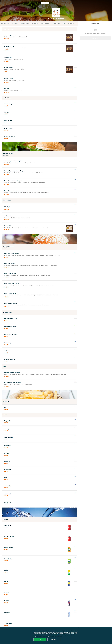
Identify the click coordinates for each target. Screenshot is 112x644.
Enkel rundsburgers (45, 23)
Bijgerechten (71, 23)
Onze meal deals (5, 23)
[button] (76, 23)
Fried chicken (15, 23)
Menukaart (45, 3)
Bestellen (95, 38)
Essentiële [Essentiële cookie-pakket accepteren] (54, 639)
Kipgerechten (35, 23)
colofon (70, 3)
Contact (63, 3)
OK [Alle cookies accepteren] (40, 639)
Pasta (64, 23)
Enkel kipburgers (25, 23)
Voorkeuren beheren (57, 635)
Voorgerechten (56, 23)
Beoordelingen (55, 3)
